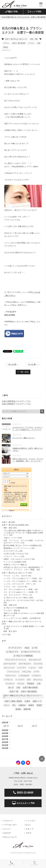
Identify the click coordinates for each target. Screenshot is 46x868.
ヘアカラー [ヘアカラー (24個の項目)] (36, 676)
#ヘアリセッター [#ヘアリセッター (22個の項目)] (15, 648)
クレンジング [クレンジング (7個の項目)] (9, 668)
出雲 (39, 43)
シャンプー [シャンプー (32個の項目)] (22, 668)
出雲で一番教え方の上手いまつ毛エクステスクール (22, 621)
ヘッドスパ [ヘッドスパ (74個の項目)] (20, 680)
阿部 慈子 (8, 631)
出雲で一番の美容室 (19, 43)
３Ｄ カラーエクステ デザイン (16, 595)
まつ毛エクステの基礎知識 (14, 608)
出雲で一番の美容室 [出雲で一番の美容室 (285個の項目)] (29, 692)
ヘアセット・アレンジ (12, 556)
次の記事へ (34, 365)
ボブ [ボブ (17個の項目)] (29, 680)
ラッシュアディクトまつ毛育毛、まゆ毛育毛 (21, 618)
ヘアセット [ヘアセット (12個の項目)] (8, 680)
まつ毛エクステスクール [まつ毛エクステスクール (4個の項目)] (31, 652)
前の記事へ (12, 365)
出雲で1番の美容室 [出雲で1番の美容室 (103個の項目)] (30, 688)
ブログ (4, 635)
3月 (5, 726)
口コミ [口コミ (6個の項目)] (7, 705)
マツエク (31, 43)
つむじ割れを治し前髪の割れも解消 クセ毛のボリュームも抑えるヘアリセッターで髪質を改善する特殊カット (24, 533)
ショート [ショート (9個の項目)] (32, 668)
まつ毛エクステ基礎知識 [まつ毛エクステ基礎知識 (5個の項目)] (23, 656)
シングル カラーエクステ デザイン (18, 584)
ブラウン (6, 43)
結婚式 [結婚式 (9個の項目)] (31, 705)
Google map (32, 778)
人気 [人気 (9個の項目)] (39, 684)
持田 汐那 (34, 39)
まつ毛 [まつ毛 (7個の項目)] (35, 648)
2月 (19, 726)
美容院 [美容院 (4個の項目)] (18, 709)
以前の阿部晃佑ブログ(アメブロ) (16, 401)
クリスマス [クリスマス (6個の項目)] (38, 664)
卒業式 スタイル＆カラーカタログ (17, 559)
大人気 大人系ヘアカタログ (14, 554)
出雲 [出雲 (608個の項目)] (18, 688)
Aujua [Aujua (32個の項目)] (27, 648)
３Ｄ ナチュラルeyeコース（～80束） (19, 589)
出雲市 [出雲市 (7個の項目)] (27, 701)
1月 (33, 726)
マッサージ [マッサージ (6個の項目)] (10, 684)
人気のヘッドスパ (10, 538)
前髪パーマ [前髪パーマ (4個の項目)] (37, 701)
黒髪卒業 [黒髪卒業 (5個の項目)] (27, 709)
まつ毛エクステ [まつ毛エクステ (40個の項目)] (12, 652)
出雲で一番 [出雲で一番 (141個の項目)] (14, 692)
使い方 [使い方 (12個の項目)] (11, 688)
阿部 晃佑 (8, 528)
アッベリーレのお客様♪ (13, 562)
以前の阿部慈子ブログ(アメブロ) (16, 404)
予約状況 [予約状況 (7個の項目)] (31, 684)
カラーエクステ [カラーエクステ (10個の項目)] (10, 664)
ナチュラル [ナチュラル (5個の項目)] (26, 672)
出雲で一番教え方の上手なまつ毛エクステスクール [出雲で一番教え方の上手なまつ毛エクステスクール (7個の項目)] (22, 696)
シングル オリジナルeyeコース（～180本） (21, 581)
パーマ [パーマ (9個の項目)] (36, 672)
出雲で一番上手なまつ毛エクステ (16, 39)
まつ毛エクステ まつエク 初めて (16, 598)
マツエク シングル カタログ (16, 576)
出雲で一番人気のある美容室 (13, 525)
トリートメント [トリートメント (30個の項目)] (13, 672)
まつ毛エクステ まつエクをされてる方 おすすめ (23, 600)
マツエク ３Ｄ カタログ (14, 587)
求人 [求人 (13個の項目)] (14, 705)
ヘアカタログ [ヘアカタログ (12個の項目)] (24, 676)
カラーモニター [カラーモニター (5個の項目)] (25, 664)
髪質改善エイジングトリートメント (17, 548)
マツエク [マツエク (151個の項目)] (21, 684)
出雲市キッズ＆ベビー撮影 (14, 565)
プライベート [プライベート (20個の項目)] (11, 676)
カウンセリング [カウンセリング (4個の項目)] (35, 660)
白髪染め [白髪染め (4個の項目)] (22, 705)
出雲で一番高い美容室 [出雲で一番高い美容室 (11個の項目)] (13, 701)
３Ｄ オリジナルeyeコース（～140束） (19, 592)
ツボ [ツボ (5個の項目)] (40, 668)
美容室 (6, 47)
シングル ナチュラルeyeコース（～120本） (21, 578)
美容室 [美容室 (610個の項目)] (39, 705)
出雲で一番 (6, 522)
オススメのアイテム (11, 551)
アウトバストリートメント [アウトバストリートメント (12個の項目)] (16, 660)
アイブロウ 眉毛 (10, 611)
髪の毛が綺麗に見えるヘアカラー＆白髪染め (21, 545)
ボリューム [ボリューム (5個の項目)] (38, 680)
